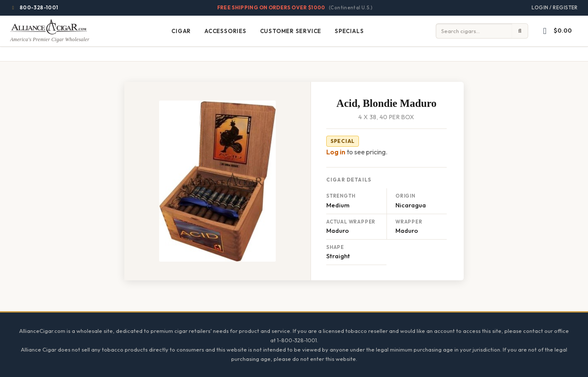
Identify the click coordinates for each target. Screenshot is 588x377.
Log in (336, 152)
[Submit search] (520, 31)
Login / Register (555, 7)
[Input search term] (474, 31)
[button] (556, 31)
